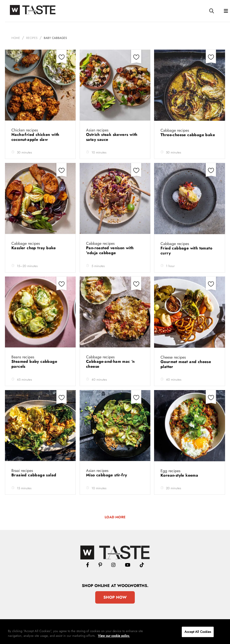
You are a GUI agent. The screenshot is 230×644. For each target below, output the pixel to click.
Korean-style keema (180, 475)
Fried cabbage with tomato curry (186, 251)
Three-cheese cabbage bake (188, 135)
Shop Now (115, 597)
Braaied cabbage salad (34, 475)
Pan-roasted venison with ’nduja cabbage (110, 250)
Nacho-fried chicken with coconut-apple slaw (35, 137)
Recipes (32, 38)
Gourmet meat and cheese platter (186, 364)
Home (16, 38)
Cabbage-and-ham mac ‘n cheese (110, 364)
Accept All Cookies (198, 632)
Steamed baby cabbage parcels (34, 364)
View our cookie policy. (114, 636)
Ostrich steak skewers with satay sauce (112, 137)
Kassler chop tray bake (34, 248)
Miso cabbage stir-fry (107, 475)
